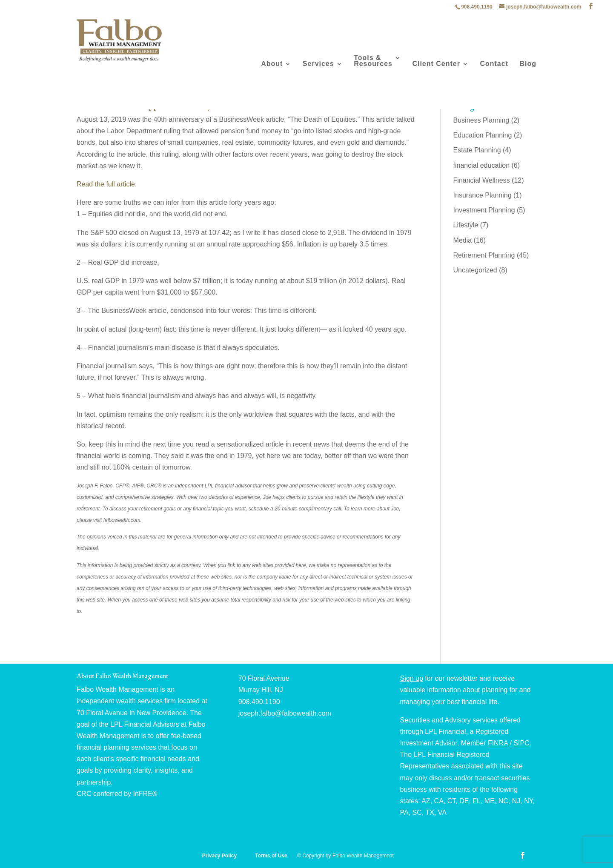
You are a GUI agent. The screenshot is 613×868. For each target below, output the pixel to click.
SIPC (521, 743)
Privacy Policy (220, 856)
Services (318, 64)
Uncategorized (475, 270)
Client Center (436, 64)
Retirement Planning (484, 255)
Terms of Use (272, 856)
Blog (528, 64)
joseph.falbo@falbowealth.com (285, 713)
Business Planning (481, 120)
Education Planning (483, 135)
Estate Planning (477, 150)
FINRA (498, 743)
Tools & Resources (373, 61)
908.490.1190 (477, 7)
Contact (494, 64)
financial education (482, 165)
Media (463, 240)
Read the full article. (107, 184)
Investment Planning (484, 210)
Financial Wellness (482, 180)
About (272, 64)
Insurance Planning (483, 195)
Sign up (412, 678)
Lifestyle (466, 225)
